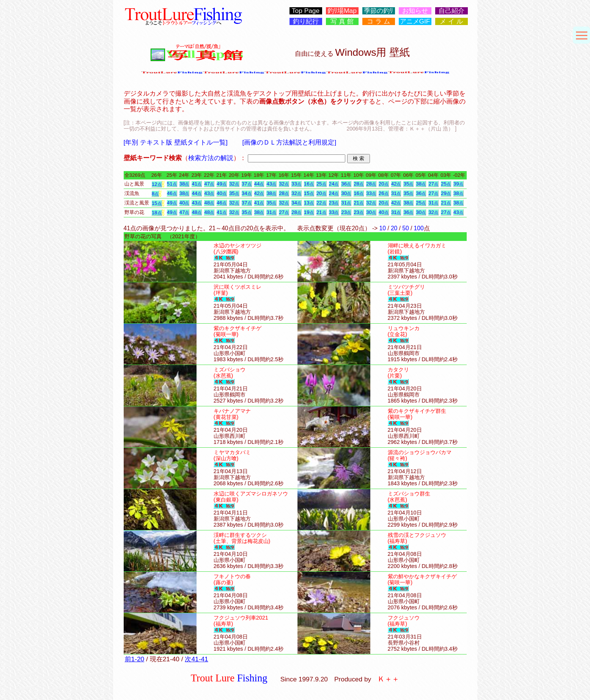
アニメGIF (415, 21)
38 (184, 184)
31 (396, 193)
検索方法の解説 (211, 158)
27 (433, 184)
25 (321, 184)
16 (309, 184)
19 (309, 212)
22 (321, 203)
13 (309, 203)
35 (408, 184)
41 (197, 184)
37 (247, 184)
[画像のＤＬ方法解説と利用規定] (289, 142)
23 (334, 203)
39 (458, 184)
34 (247, 193)
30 (346, 193)
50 (405, 228)
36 (346, 184)
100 (419, 228)
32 (234, 184)
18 (157, 213)
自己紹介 (452, 11)
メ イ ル (451, 21)
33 (296, 184)
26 (384, 193)
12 (157, 184)
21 (359, 203)
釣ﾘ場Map (342, 11)
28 (359, 184)
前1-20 (135, 659)
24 (334, 184)
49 (222, 184)
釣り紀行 (306, 21)
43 (271, 184)
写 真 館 (342, 21)
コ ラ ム (378, 21)
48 (209, 203)
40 (222, 193)
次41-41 (196, 659)
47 (209, 184)
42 (396, 184)
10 (383, 228)
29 (446, 193)
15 (309, 193)
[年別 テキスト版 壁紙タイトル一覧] (176, 142)
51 (172, 184)
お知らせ (415, 11)
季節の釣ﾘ (378, 11)
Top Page (306, 11)
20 (384, 184)
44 (259, 184)
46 (172, 193)
